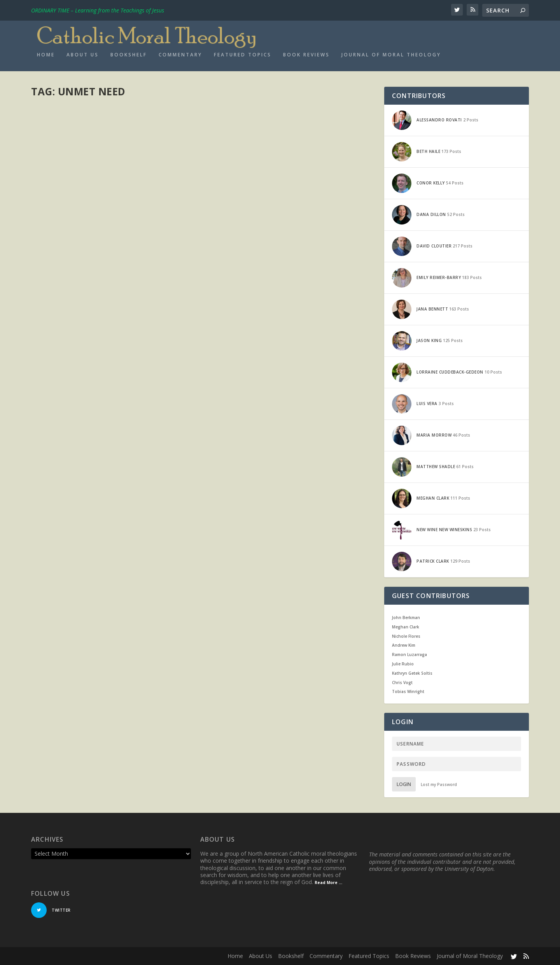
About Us (83, 55)
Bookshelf (129, 55)
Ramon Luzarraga (409, 654)
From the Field (164, 142)
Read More (59, 209)
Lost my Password (439, 784)
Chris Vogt (402, 683)
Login (404, 784)
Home (46, 55)
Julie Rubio (403, 664)
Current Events (129, 142)
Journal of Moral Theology (391, 55)
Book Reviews (306, 55)
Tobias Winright (408, 691)
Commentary (180, 55)
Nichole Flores (406, 636)
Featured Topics (243, 55)
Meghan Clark (60, 142)
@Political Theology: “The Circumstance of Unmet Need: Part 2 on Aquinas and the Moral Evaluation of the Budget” (114, 123)
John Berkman (406, 618)
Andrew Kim (404, 645)
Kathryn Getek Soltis (412, 673)
